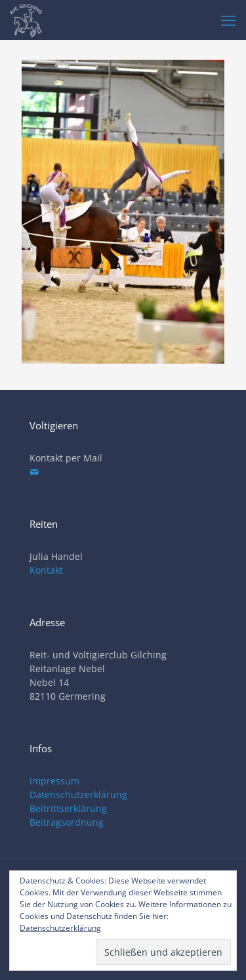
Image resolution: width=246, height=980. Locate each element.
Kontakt (46, 570)
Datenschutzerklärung (78, 795)
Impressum (54, 781)
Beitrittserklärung (68, 808)
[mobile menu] (228, 20)
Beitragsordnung (67, 822)
